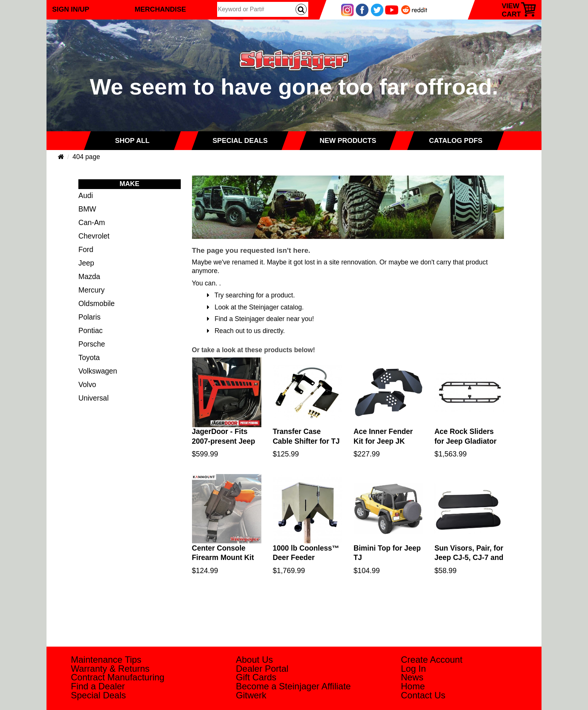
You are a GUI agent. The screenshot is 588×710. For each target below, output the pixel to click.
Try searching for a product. (251, 295)
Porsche (92, 344)
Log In (413, 669)
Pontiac (91, 330)
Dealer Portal (262, 669)
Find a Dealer (98, 686)
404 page (86, 157)
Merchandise (160, 9)
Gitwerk (251, 695)
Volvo (87, 384)
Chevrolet (94, 236)
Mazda (89, 276)
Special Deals (98, 695)
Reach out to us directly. (246, 331)
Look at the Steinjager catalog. (255, 307)
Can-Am (92, 222)
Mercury (91, 290)
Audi (86, 195)
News (412, 677)
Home (413, 686)
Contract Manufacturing (118, 677)
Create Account (432, 660)
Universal (94, 398)
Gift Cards (256, 677)
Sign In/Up (71, 9)
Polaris (89, 317)
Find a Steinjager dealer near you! (261, 319)
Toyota (89, 357)
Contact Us (423, 695)
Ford (86, 249)
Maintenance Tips (106, 660)
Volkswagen (98, 371)
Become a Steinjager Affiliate (293, 686)
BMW (87, 209)
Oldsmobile (97, 303)
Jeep (86, 263)
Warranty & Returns (110, 669)
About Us (254, 660)
